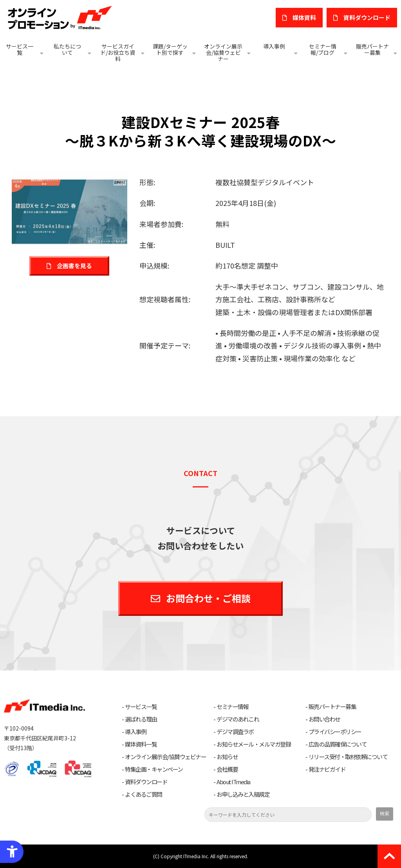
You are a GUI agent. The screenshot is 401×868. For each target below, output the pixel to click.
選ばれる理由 (141, 719)
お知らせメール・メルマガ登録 (254, 744)
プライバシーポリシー (335, 732)
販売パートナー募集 (372, 49)
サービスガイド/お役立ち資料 (118, 52)
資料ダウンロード (146, 782)
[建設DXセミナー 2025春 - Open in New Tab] (70, 211)
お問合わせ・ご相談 (208, 598)
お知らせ (227, 757)
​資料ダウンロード (367, 17)
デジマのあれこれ (238, 719)
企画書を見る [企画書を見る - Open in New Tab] (74, 266)
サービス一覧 (20, 49)
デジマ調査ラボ (235, 732)
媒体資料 (304, 17)
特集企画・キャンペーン (154, 769)
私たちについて (67, 49)
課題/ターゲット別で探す (170, 49)
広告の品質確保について (338, 744)
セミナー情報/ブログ (323, 49)
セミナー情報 (232, 707)
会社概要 (227, 769)
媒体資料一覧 (141, 744)
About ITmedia (233, 782)
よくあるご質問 (144, 794)
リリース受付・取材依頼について (348, 757)
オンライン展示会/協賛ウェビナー (223, 52)
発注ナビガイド (327, 769)
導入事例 (274, 46)
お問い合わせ (324, 719)
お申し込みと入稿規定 (243, 794)
